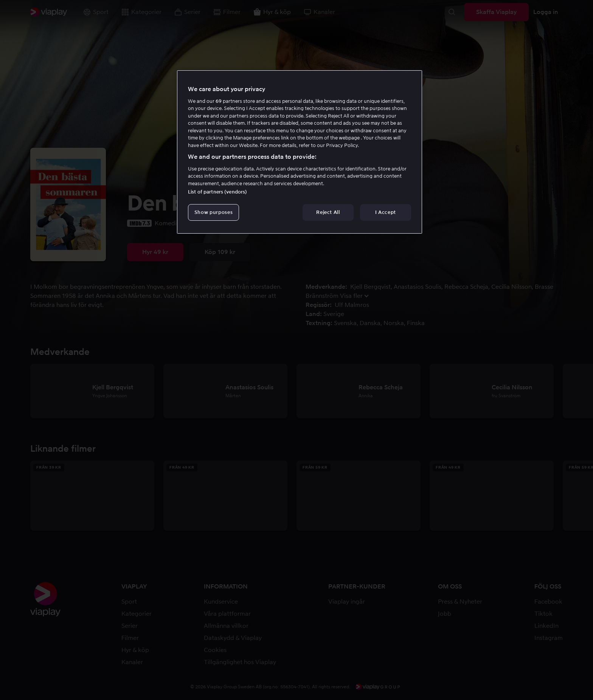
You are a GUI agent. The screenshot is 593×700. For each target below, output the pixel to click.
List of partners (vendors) (217, 192)
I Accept (386, 212)
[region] (300, 152)
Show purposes (213, 212)
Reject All (328, 212)
